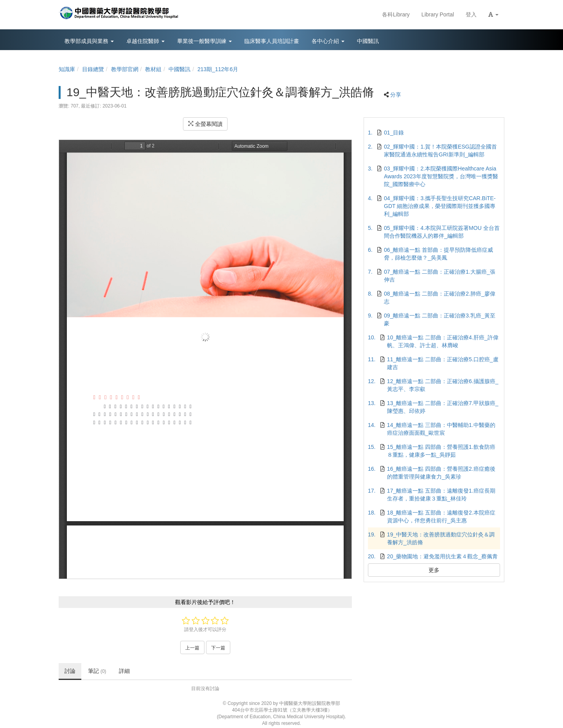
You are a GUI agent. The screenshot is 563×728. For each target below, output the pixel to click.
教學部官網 (125, 69)
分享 (396, 95)
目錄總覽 (93, 69)
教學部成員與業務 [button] (89, 41)
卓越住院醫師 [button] (145, 41)
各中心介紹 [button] (328, 41)
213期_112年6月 (218, 69)
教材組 (153, 69)
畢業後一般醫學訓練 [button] (204, 41)
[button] (493, 15)
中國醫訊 (179, 69)
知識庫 (67, 69)
